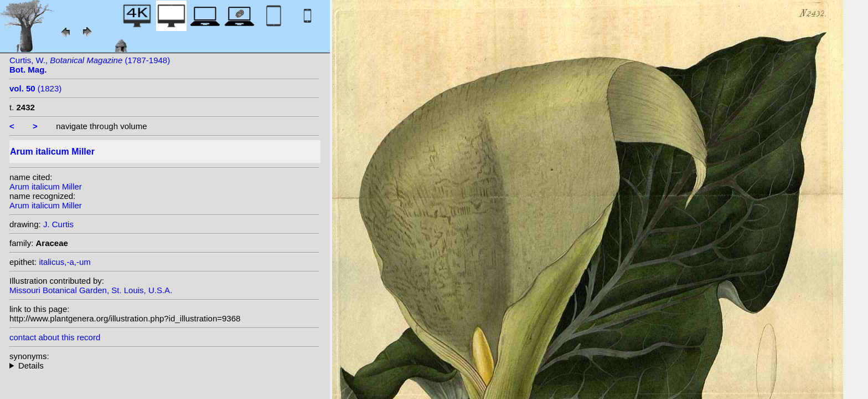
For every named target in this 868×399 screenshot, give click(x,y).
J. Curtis (58, 224)
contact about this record (55, 337)
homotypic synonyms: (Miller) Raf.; (164, 365)
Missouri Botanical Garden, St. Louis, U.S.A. (91, 290)
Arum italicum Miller (46, 186)
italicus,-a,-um (64, 262)
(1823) (35, 88)
